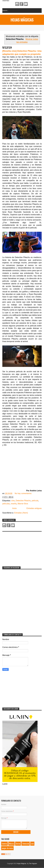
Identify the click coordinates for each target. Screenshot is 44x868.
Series (18, 844)
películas (6, 504)
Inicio (14, 508)
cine (13, 501)
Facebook (21, 4)
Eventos (4, 844)
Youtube (26, 4)
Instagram (17, 4)
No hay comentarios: (23, 493)
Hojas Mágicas (22, 20)
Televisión (26, 844)
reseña (14, 504)
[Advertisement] (20, 547)
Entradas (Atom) (21, 513)
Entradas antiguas (34, 508)
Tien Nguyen (33, 864)
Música (11, 844)
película (35, 501)
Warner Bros (23, 504)
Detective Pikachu (23, 501)
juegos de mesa (7, 848)
